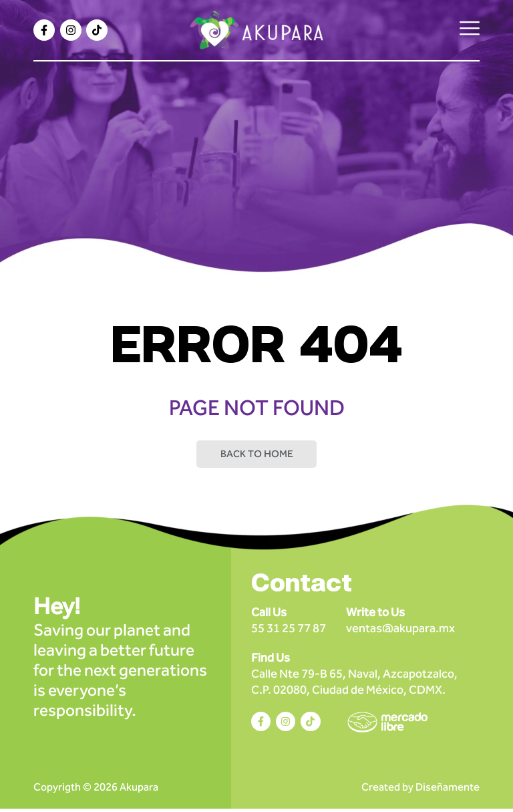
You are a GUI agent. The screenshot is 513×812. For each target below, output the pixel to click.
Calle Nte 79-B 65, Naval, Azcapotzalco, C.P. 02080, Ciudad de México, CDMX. (354, 676)
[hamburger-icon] (470, 30)
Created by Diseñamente (420, 790)
